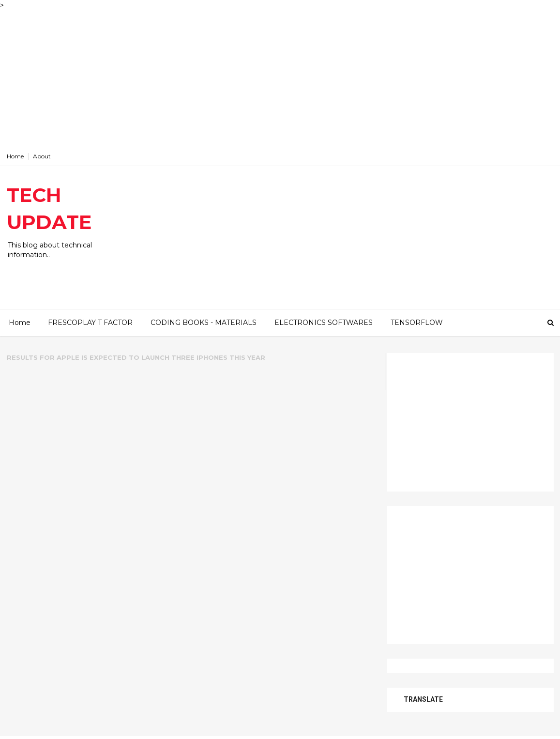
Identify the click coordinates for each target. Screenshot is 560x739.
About (42, 156)
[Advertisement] (280, 78)
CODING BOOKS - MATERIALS (204, 323)
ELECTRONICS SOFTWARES (324, 323)
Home (15, 156)
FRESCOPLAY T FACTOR (90, 323)
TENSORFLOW (417, 323)
